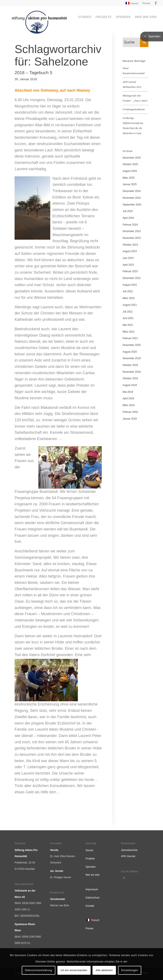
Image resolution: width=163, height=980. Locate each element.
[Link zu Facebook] (156, 3)
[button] (152, 37)
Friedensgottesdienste (134, 109)
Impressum (92, 889)
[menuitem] (132, 3)
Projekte (90, 859)
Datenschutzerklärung (39, 970)
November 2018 (132, 372)
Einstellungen (130, 970)
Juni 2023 (128, 258)
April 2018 (128, 398)
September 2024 (132, 205)
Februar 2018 (130, 412)
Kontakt (90, 906)
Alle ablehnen (104, 970)
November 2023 (132, 238)
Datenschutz (93, 898)
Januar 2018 (130, 419)
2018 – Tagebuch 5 (33, 73)
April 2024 (128, 218)
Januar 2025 (130, 184)
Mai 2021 (128, 325)
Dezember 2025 (132, 158)
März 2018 (129, 405)
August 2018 (130, 385)
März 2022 (129, 298)
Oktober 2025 (130, 164)
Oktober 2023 (130, 245)
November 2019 (132, 358)
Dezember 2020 (132, 345)
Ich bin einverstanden (74, 970)
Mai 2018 (128, 392)
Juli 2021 (128, 312)
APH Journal (128, 856)
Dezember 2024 (132, 191)
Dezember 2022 (132, 278)
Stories (89, 850)
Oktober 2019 (130, 365)
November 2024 (132, 198)
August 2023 (130, 251)
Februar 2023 (130, 271)
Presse (147, 3)
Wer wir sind (92, 875)
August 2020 (130, 352)
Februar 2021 (130, 338)
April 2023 (128, 265)
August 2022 (130, 285)
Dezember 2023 (132, 231)
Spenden (91, 867)
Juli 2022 (128, 291)
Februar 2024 (130, 225)
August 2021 (130, 305)
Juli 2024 (128, 211)
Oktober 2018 (130, 378)
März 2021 (129, 332)
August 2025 (130, 171)
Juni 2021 (128, 318)
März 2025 (129, 178)
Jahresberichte (129, 850)
